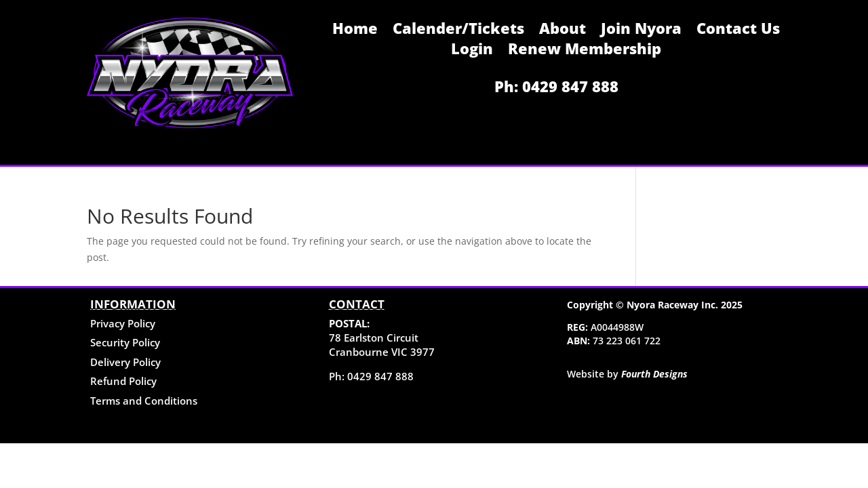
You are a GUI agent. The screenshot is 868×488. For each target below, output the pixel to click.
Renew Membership (585, 51)
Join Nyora (641, 30)
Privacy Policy (123, 323)
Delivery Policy (125, 362)
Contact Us (738, 30)
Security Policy (125, 342)
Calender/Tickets (458, 30)
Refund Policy (123, 381)
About (563, 30)
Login (472, 51)
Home (355, 30)
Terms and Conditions (144, 401)
